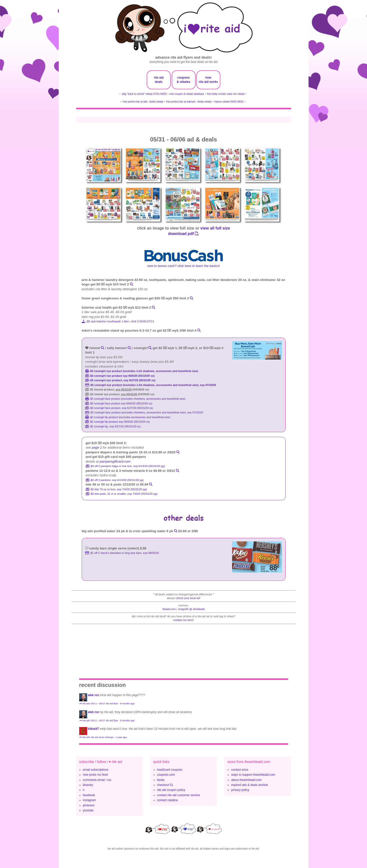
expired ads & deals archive (249, 785)
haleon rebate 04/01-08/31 (229, 102)
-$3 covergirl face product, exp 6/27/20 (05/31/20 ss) (119, 408)
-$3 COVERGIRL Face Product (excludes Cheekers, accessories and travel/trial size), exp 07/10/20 (144, 412)
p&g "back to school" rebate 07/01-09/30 (144, 94)
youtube (88, 810)
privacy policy (240, 790)
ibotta (161, 780)
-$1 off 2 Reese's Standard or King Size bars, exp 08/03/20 (122, 553)
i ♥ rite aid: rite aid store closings (96, 737)
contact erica (240, 770)
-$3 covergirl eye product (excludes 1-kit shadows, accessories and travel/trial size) (142, 371)
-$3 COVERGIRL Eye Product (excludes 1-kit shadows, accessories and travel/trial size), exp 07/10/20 (151, 385)
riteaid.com (169, 609)
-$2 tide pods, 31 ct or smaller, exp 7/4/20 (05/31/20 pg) (122, 494)
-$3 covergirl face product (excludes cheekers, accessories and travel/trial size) (135, 399)
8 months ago (127, 703)
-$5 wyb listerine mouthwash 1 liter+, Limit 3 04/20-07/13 (118, 321)
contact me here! (184, 620)
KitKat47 (94, 729)
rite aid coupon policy (171, 790)
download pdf (183, 234)
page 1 (97, 447)
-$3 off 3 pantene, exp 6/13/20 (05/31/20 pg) (115, 480)
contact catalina (168, 800)
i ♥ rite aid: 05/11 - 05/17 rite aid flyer (99, 703)
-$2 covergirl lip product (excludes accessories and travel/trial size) (128, 417)
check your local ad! (188, 598)
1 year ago (121, 737)
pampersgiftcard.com (115, 461)
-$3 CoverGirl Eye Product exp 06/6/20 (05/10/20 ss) (120, 376)
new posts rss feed (95, 775)
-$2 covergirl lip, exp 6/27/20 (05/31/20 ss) (113, 426)
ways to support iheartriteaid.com (253, 775)
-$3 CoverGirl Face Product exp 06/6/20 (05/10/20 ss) (119, 403)
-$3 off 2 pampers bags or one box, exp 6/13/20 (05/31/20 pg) (125, 466)
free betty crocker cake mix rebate (226, 94)
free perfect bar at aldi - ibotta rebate (143, 102)
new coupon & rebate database (187, 94)
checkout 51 (165, 785)
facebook (89, 795)
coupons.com (166, 775)
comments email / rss (97, 780)
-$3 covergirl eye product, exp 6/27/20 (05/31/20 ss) (120, 380)
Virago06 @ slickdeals (191, 609)
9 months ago (127, 720)
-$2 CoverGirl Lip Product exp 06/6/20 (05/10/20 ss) (118, 422)
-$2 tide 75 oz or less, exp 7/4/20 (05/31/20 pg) (116, 489)
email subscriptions (96, 770)
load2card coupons (170, 770)
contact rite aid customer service (179, 795)
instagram (90, 800)
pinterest (89, 805)
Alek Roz (94, 695)
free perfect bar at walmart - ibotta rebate (189, 102)
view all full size (215, 228)
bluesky (88, 785)
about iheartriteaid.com (246, 780)
